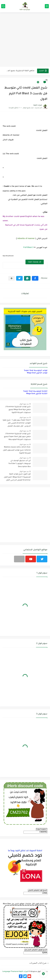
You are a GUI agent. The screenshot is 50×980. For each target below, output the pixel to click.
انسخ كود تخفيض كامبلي (38, 890)
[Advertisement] (25, 40)
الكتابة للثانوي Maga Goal (37, 394)
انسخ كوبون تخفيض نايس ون (36, 950)
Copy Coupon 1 (42, 829)
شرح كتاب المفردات (38, 963)
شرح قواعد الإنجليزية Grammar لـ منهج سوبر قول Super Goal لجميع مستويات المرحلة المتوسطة (17, 437)
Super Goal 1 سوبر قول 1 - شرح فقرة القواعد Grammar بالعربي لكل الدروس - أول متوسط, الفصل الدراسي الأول (17, 424)
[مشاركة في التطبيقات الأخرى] (12, 278)
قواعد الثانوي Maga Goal (37, 373)
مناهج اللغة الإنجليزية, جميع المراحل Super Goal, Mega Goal (20, 71)
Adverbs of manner (26, 238)
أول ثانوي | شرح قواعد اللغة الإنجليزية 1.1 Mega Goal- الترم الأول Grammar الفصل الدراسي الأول (17, 477)
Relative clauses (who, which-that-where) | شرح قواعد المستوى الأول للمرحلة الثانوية (17, 450)
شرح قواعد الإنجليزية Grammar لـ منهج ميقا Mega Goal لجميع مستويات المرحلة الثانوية (18, 410)
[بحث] (3, 6)
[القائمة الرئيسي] (47, 6)
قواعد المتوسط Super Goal (36, 371)
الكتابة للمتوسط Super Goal (35, 391)
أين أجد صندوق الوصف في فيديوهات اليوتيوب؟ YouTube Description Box (20, 464)
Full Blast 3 (28, 247)
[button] (35, 278)
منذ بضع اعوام (24, 404)
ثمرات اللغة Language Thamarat (15, 972)
